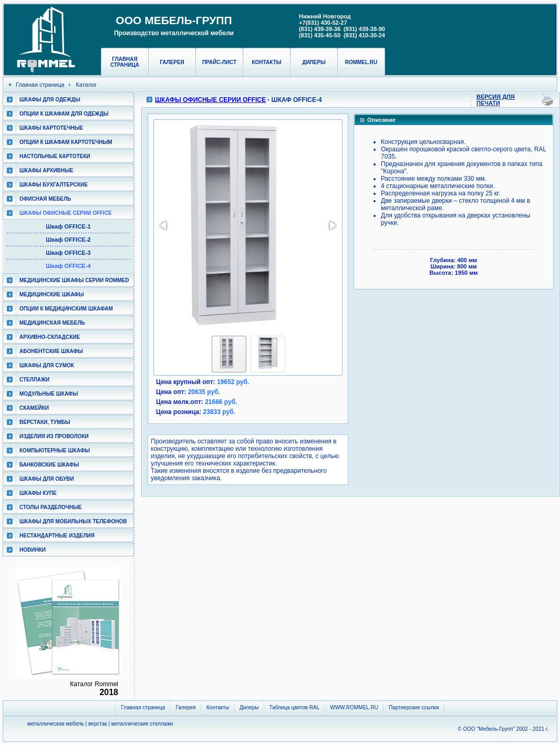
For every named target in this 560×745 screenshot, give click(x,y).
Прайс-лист (219, 62)
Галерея (172, 62)
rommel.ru (361, 62)
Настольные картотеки (55, 156)
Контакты (266, 62)
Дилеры (314, 62)
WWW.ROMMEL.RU (354, 707)
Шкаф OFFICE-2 (68, 240)
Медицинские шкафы (51, 294)
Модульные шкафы (49, 394)
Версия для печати (496, 100)
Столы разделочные (51, 507)
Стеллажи (34, 380)
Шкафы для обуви (47, 479)
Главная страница (125, 62)
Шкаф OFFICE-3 (68, 253)
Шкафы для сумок (47, 365)
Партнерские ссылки (414, 707)
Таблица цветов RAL (295, 707)
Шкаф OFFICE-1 (68, 226)
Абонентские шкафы (51, 351)
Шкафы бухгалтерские (54, 185)
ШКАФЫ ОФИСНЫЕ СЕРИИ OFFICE (66, 213)
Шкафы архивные (46, 170)
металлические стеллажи (142, 724)
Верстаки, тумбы (45, 422)
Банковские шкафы (49, 465)
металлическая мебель (56, 724)
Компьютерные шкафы (55, 451)
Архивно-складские (50, 337)
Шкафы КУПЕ (38, 493)
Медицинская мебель (52, 323)
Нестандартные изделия (57, 536)
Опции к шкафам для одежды (64, 114)
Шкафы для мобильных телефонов (73, 521)
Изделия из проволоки (54, 436)
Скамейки (34, 408)
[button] (164, 225)
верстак (98, 724)
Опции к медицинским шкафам (66, 309)
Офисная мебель (45, 199)
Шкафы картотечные (51, 128)
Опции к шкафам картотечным (66, 142)
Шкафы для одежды (50, 100)
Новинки (33, 550)
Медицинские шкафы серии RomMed (74, 280)
